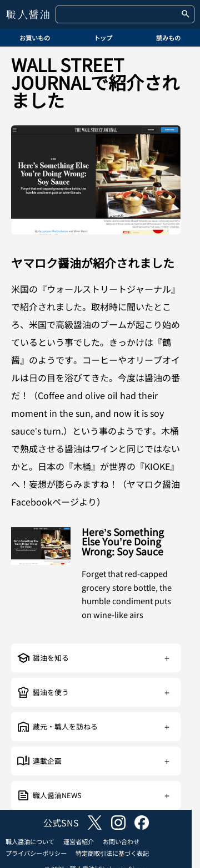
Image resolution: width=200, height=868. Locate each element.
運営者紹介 (79, 841)
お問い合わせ (121, 841)
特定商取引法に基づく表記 (112, 853)
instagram (118, 823)
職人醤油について (30, 841)
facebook (142, 823)
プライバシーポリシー (36, 853)
